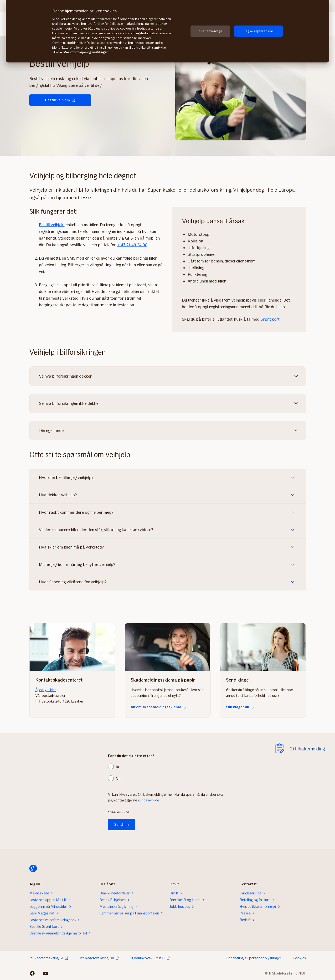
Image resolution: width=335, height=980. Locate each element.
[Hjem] (33, 868)
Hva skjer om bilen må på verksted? (71, 547)
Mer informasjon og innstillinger (85, 52)
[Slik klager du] (263, 647)
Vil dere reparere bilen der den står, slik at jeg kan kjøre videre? (96, 530)
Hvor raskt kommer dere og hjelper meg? (76, 512)
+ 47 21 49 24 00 (132, 245)
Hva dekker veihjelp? (58, 495)
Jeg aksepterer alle (259, 31)
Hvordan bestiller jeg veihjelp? (66, 477)
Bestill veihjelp (60, 100)
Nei (119, 779)
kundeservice (148, 800)
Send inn (121, 824)
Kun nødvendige (210, 31)
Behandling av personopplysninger (254, 958)
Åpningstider (46, 690)
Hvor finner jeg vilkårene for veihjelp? (73, 582)
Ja (117, 767)
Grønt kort (270, 319)
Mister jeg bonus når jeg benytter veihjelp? (77, 564)
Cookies (299, 958)
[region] (167, 31)
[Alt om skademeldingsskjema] (168, 647)
